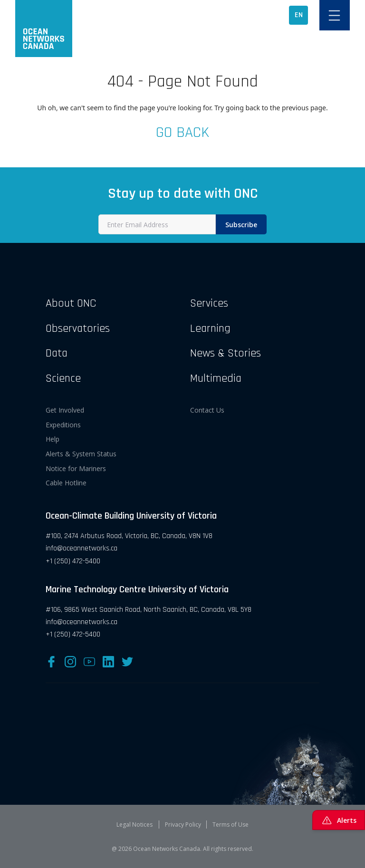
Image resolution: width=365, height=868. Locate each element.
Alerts (339, 820)
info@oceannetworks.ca (82, 548)
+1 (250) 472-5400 (73, 561)
